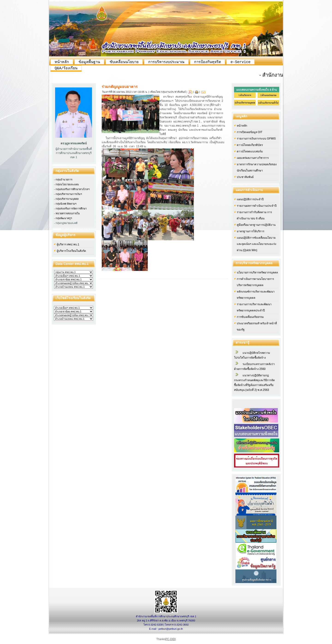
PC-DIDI (170, 639)
